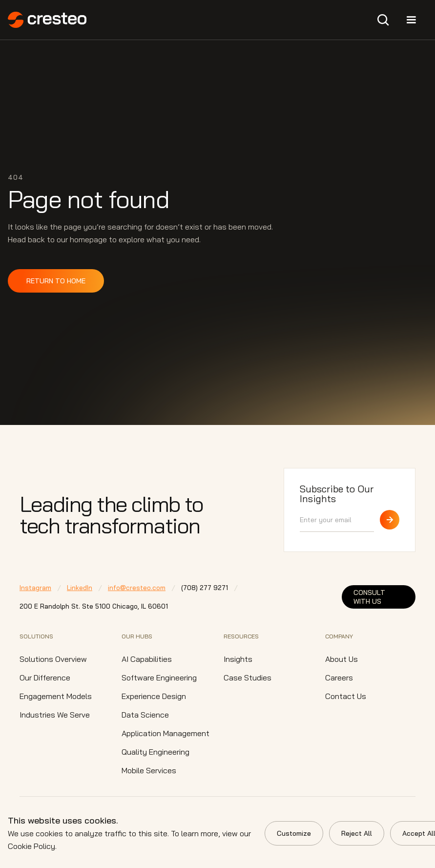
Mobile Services (149, 770)
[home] (47, 20)
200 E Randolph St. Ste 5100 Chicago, (94, 606)
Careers (339, 677)
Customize (294, 833)
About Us (342, 659)
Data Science (145, 715)
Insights (238, 659)
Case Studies (248, 677)
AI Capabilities (147, 659)
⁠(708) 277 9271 (205, 588)
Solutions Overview (53, 659)
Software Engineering (159, 677)
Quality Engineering (155, 752)
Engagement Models (56, 696)
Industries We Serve (55, 715)
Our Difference (45, 677)
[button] (383, 20)
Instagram (35, 588)
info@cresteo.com (137, 588)
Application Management (166, 733)
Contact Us (346, 696)
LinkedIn (80, 588)
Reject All (357, 833)
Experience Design (154, 696)
